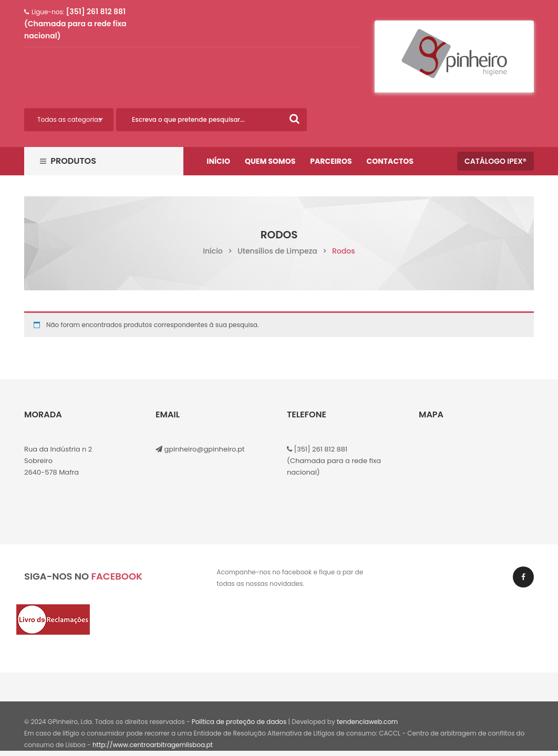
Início (213, 251)
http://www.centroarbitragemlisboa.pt (153, 745)
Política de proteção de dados (239, 722)
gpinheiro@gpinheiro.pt (204, 449)
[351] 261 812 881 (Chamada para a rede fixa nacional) (75, 24)
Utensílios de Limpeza (277, 251)
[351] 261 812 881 (320, 449)
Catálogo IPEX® (495, 161)
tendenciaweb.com (367, 722)
